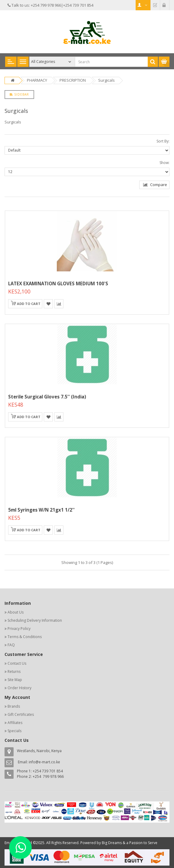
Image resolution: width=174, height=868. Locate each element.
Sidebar (19, 94)
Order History (19, 688)
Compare (155, 185)
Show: (164, 163)
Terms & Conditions (25, 637)
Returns (14, 671)
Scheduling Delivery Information (35, 620)
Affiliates (15, 723)
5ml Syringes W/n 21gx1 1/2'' (41, 510)
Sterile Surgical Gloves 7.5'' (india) (47, 397)
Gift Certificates (21, 714)
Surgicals (106, 80)
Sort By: (163, 141)
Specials (14, 731)
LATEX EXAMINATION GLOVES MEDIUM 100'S (58, 283)
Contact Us (17, 663)
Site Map (15, 680)
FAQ (11, 645)
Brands (14, 706)
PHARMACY (37, 80)
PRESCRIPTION (73, 80)
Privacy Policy (19, 629)
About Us (16, 612)
